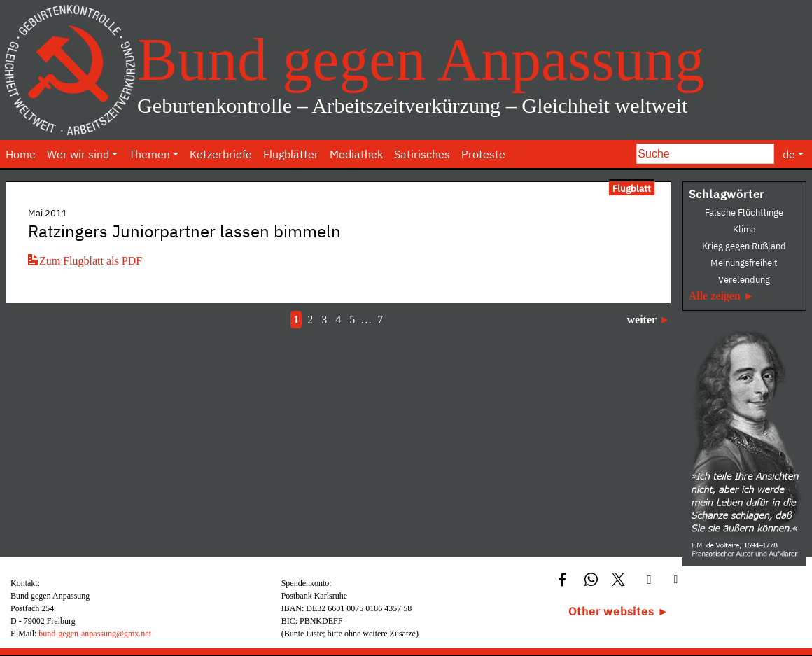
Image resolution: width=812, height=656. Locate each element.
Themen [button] (149, 154)
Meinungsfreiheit (744, 263)
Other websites (611, 611)
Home (21, 154)
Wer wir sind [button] (78, 154)
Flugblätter (291, 154)
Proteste (483, 154)
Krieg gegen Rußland (744, 246)
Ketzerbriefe (221, 154)
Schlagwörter (727, 194)
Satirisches (422, 154)
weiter (641, 320)
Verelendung (744, 280)
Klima (744, 229)
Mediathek (356, 154)
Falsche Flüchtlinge (744, 212)
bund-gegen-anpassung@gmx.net (95, 634)
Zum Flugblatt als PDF (85, 261)
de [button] (789, 154)
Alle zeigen (715, 296)
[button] (564, 579)
